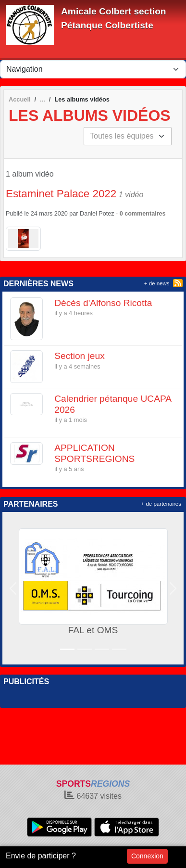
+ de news (157, 283)
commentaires (145, 214)
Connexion (147, 856)
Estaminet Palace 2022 (61, 194)
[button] (13, 588)
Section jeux (80, 356)
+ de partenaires (161, 504)
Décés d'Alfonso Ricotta (103, 303)
